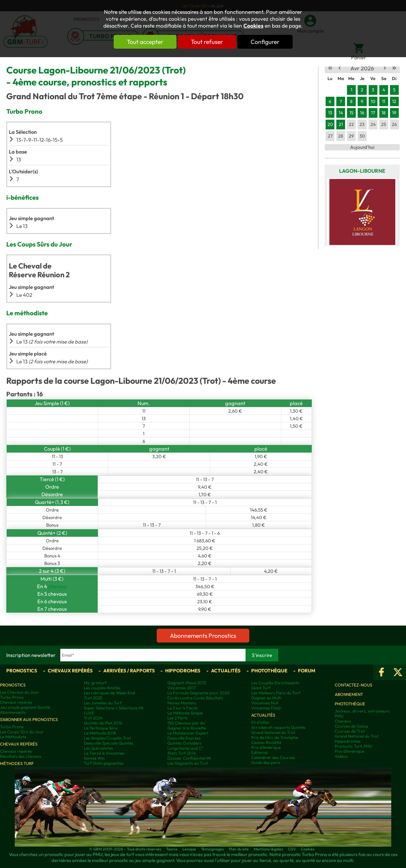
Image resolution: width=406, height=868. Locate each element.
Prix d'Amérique (266, 747)
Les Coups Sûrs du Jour (22, 732)
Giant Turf (261, 688)
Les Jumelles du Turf (103, 703)
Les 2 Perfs (178, 718)
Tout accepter (145, 42)
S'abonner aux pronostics (29, 719)
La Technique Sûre (101, 728)
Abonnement (349, 694)
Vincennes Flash (266, 708)
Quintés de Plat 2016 (103, 723)
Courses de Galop (352, 726)
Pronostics (22, 671)
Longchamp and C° (185, 748)
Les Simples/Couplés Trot (107, 738)
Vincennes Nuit (265, 703)
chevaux (57, 586)
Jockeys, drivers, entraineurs (362, 711)
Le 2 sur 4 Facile (182, 708)
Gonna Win (94, 758)
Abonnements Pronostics (203, 636)
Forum (307, 671)
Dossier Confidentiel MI (189, 758)
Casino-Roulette (266, 742)
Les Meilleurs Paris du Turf (276, 693)
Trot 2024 (93, 718)
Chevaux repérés (70, 671)
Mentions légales (268, 849)
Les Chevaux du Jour (19, 692)
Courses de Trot (350, 731)
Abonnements (13, 712)
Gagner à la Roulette (187, 728)
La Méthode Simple (185, 713)
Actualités (226, 671)
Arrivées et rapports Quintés (278, 727)
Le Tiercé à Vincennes (104, 753)
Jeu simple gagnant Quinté (25, 707)
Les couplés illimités (102, 688)
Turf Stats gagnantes (104, 763)
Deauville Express (184, 738)
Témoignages (212, 849)
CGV (292, 849)
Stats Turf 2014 (182, 753)
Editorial (259, 752)
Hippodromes (183, 671)
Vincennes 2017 (182, 688)
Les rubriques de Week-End (109, 693)
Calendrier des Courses (273, 757)
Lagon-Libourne (362, 171)
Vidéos (341, 756)
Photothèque (269, 671)
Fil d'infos (260, 722)
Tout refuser (207, 42)
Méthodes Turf (17, 763)
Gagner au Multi (266, 698)
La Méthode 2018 (100, 733)
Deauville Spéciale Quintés (108, 743)
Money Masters (182, 703)
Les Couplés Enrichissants (275, 683)
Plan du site (239, 849)
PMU (339, 716)
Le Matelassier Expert (188, 733)
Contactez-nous (353, 685)
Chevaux (343, 721)
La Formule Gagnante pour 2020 (198, 693)
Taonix (172, 849)
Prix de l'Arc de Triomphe (275, 737)
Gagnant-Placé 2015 (187, 683)
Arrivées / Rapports (129, 671)
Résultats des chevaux (21, 756)
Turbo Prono (12, 697)
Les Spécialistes (98, 748)
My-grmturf (95, 683)
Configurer (265, 42)
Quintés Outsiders (184, 743)
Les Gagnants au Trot (188, 763)
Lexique (189, 849)
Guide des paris (266, 762)
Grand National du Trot (273, 732)
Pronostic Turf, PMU (354, 746)
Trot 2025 (93, 698)
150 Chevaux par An (186, 723)
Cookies (253, 26)
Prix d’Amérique (349, 751)
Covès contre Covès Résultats (195, 698)
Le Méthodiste (13, 737)
